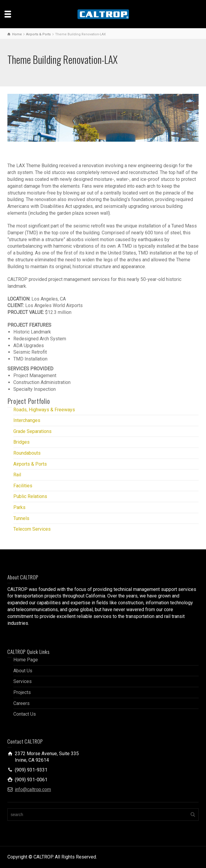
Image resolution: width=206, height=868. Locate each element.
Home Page (26, 660)
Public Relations (30, 496)
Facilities (23, 486)
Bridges (21, 442)
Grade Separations (32, 431)
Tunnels (21, 518)
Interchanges (27, 420)
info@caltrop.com (33, 789)
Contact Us (25, 714)
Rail (17, 475)
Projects (22, 692)
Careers (21, 703)
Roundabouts (27, 453)
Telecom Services (32, 529)
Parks (19, 507)
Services (23, 681)
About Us (23, 671)
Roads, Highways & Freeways (44, 410)
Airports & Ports (30, 464)
